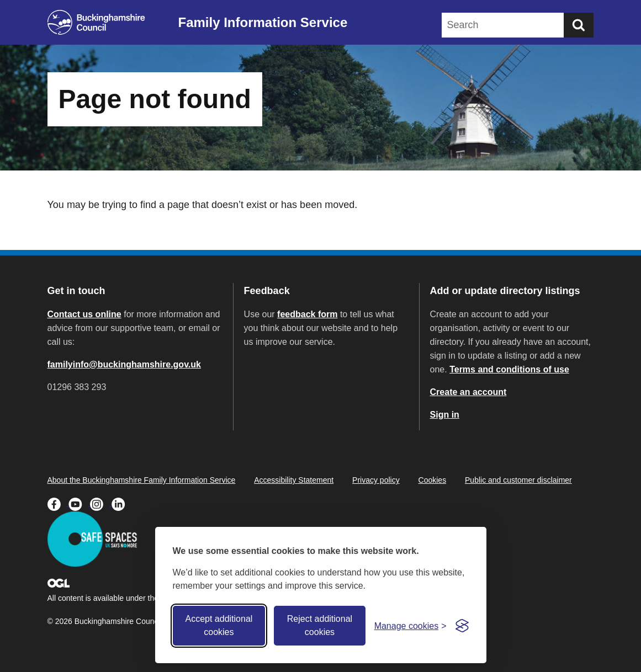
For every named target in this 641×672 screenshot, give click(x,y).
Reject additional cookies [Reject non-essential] (320, 625)
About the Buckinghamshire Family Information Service (142, 480)
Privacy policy (376, 480)
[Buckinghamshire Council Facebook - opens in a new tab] (58, 503)
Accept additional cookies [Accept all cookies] (219, 625)
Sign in (445, 415)
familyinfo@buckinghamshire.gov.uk (124, 364)
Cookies (433, 480)
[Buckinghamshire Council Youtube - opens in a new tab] (79, 503)
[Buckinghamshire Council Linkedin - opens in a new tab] (121, 503)
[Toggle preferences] (410, 626)
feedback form (307, 314)
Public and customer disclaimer (518, 480)
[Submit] (579, 25)
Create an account (468, 392)
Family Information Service (263, 22)
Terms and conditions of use (509, 369)
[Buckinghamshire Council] (96, 22)
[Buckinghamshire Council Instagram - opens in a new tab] (101, 503)
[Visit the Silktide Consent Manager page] (462, 626)
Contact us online (84, 314)
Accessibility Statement (294, 480)
